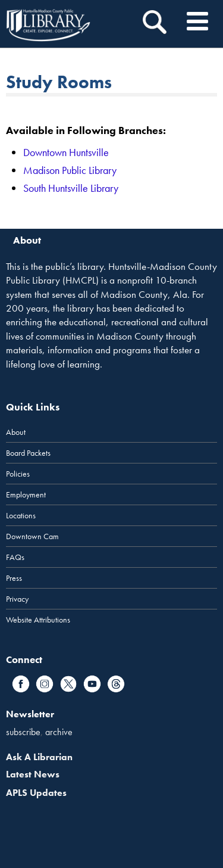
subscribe (23, 732)
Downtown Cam (32, 536)
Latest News (33, 774)
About (16, 432)
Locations (21, 515)
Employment (26, 494)
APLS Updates (36, 793)
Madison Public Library (70, 170)
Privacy (17, 599)
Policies (18, 474)
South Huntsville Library (71, 188)
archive (59, 732)
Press (14, 578)
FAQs (15, 557)
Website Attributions (38, 620)
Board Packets (28, 453)
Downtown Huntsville (66, 152)
